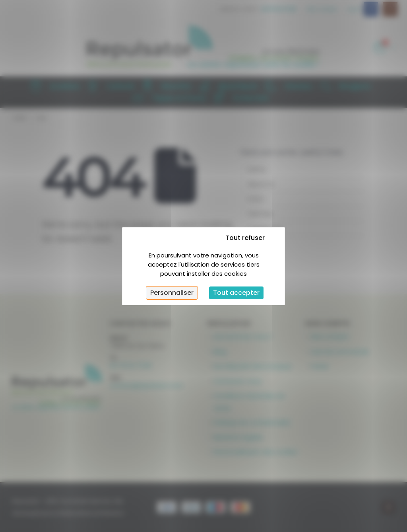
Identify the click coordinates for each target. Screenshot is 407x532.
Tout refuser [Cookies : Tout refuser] (245, 238)
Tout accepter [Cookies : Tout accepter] (236, 293)
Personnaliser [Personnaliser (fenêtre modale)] (172, 293)
